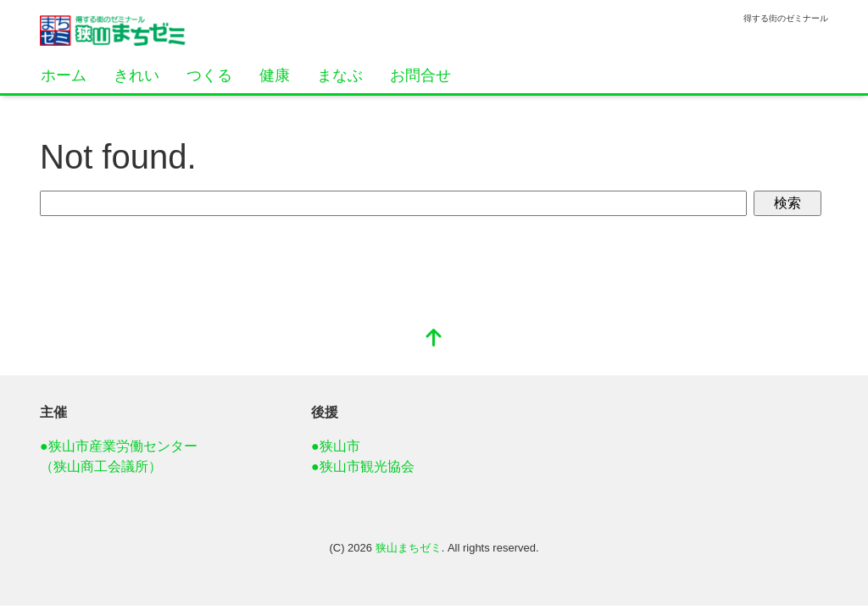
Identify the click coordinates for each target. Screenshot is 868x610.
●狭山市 (336, 446)
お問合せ (420, 75)
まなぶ (340, 75)
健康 (275, 75)
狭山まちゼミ (409, 548)
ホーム (64, 75)
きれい (136, 75)
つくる (209, 75)
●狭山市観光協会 (363, 466)
